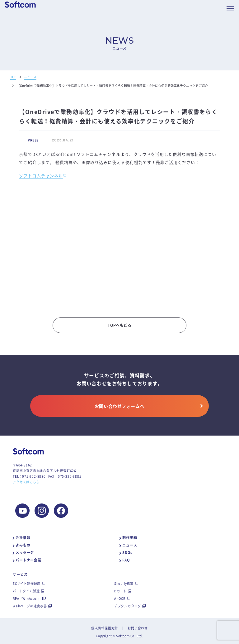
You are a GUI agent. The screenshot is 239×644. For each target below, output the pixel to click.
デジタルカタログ (128, 606)
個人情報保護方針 (105, 628)
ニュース (130, 545)
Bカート (120, 591)
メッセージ (25, 553)
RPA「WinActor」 (27, 598)
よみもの (23, 545)
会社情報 (23, 538)
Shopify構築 (124, 583)
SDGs (127, 553)
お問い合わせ (138, 628)
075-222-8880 (34, 476)
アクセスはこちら (26, 482)
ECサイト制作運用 (27, 583)
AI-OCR (120, 598)
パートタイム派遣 (26, 591)
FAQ (126, 560)
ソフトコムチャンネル (41, 176)
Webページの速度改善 (30, 606)
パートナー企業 (28, 560)
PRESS (33, 140)
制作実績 (130, 538)
